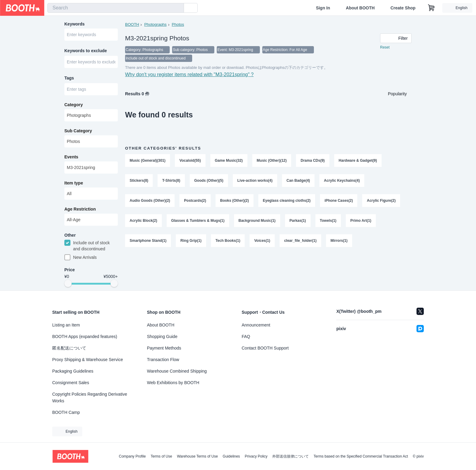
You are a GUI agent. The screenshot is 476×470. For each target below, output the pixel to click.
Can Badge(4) (298, 181)
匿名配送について (69, 348)
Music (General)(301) (148, 161)
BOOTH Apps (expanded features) (85, 336)
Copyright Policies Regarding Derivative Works (90, 397)
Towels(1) (328, 221)
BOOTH (132, 24)
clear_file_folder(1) (300, 241)
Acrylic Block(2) (143, 221)
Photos (178, 24)
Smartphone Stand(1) (148, 241)
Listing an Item (66, 325)
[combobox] (116, 8)
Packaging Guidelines (73, 371)
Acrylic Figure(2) (381, 201)
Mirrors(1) (339, 241)
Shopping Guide (162, 336)
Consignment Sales (71, 383)
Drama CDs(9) (313, 161)
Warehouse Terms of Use (197, 456)
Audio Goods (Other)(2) (150, 201)
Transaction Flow (163, 360)
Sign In (323, 8)
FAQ (246, 336)
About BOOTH (360, 8)
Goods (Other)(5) (209, 181)
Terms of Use (161, 456)
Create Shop (403, 8)
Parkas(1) (298, 221)
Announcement (256, 325)
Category (74, 105)
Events (71, 157)
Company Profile (132, 456)
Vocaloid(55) (190, 161)
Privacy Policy (256, 456)
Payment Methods (164, 348)
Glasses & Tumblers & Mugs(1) (198, 221)
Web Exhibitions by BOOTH (173, 383)
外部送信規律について (291, 456)
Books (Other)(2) (235, 201)
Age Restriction (80, 209)
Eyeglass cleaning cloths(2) (287, 201)
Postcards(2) (195, 201)
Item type (74, 183)
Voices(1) (262, 241)
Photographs (155, 24)
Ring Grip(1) (191, 241)
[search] (178, 8)
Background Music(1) (257, 221)
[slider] (68, 283)
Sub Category (78, 131)
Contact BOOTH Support (265, 348)
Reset (385, 47)
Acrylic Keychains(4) (342, 181)
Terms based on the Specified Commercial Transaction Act (361, 456)
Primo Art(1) (361, 221)
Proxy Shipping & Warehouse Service (88, 360)
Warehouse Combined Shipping (177, 371)
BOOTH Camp (66, 412)
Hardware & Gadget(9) (358, 161)
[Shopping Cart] (431, 8)
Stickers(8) (139, 181)
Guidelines (231, 456)
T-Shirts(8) (171, 181)
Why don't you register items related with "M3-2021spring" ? (189, 74)
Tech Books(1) (228, 241)
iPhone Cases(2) (339, 201)
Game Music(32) (229, 161)
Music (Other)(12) (272, 161)
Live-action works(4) (255, 181)
